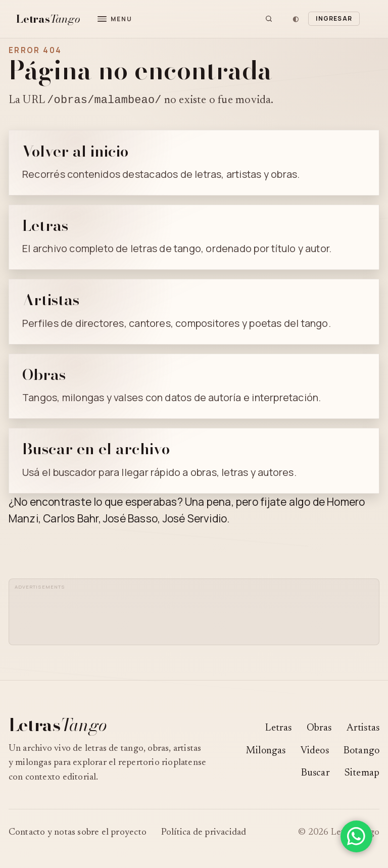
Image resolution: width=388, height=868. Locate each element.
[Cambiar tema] (296, 19)
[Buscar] (269, 19)
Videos (315, 753)
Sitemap (362, 775)
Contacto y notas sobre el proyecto (78, 834)
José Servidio (195, 520)
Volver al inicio (75, 153)
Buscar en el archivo (96, 450)
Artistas (51, 301)
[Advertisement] (200, 617)
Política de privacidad (204, 834)
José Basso (130, 520)
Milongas (266, 753)
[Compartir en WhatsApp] (356, 836)
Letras (45, 227)
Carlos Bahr (70, 520)
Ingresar (334, 18)
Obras (44, 376)
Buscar (316, 775)
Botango (361, 753)
